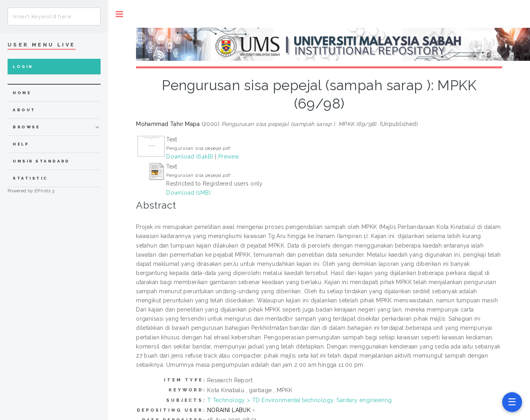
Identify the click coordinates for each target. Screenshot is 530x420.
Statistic (30, 178)
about (24, 110)
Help (21, 144)
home (22, 93)
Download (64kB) (190, 157)
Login (23, 67)
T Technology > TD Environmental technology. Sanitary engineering (300, 400)
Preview (229, 157)
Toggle (119, 14)
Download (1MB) (188, 193)
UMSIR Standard (41, 161)
